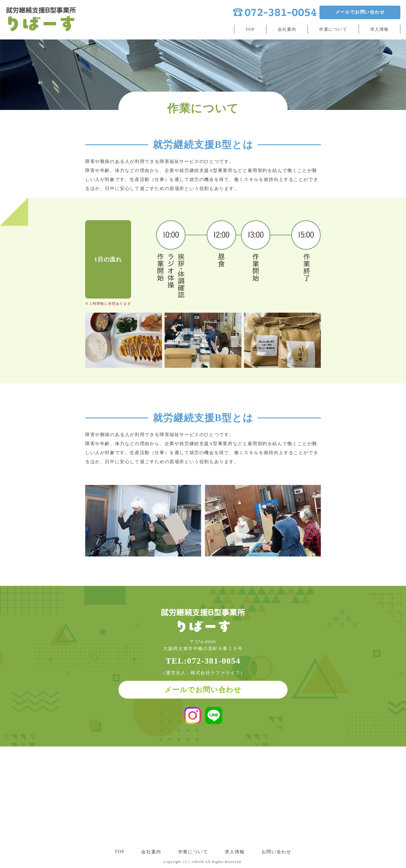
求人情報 (379, 27)
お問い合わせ (277, 851)
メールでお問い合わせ (360, 13)
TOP (250, 27)
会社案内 (287, 27)
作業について (333, 27)
